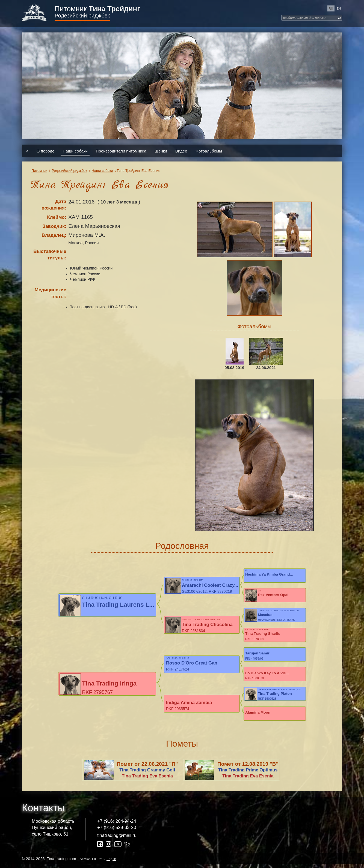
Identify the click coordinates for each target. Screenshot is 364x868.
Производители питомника (121, 151)
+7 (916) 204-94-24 (117, 825)
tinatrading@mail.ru (117, 839)
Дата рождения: (54, 205)
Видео (181, 151)
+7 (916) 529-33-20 (117, 831)
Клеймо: (57, 217)
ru (331, 8)
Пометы (182, 747)
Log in (111, 862)
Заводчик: (54, 226)
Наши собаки (75, 151)
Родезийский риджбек (82, 16)
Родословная (182, 546)
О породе (46, 151)
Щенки (161, 151)
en (339, 8)
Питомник (97, 9)
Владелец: (54, 235)
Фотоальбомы (209, 151)
